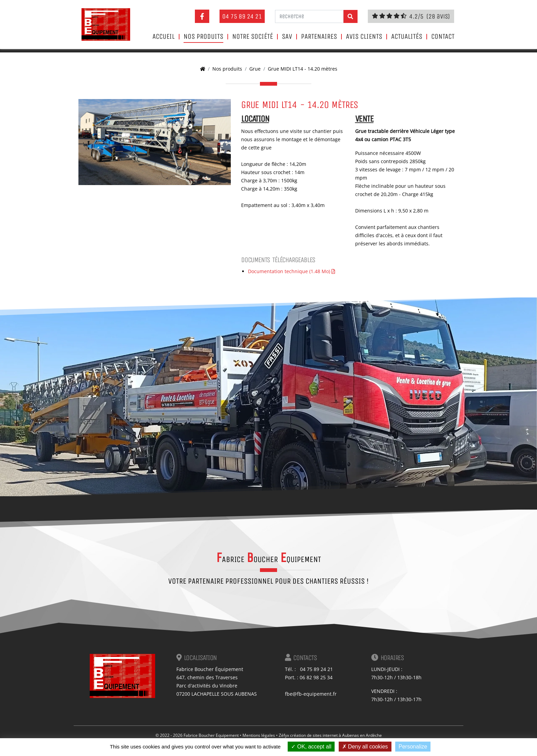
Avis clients (364, 37)
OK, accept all (311, 747)
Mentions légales (259, 735)
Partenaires (319, 37)
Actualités (407, 37)
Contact (443, 37)
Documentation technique (291, 271)
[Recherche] (309, 16)
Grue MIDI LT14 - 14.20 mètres (303, 69)
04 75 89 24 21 (242, 16)
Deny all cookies (365, 747)
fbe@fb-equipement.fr (311, 694)
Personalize (413, 747)
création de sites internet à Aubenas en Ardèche (336, 735)
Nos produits (203, 37)
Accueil (164, 37)
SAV (287, 37)
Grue (255, 69)
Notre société (253, 37)
